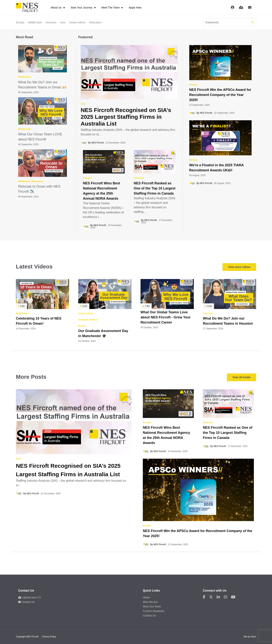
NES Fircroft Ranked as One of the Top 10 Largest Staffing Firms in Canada (155, 188)
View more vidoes (239, 267)
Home (146, 597)
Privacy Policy (49, 637)
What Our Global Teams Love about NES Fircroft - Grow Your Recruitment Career (166, 317)
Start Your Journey (82, 8)
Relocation (95, 22)
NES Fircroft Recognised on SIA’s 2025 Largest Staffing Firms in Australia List (126, 117)
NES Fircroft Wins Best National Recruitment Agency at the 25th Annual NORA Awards (102, 191)
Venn (254, 637)
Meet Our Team (152, 606)
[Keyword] (226, 22)
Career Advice (77, 22)
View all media (241, 377)
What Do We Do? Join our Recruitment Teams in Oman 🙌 (42, 85)
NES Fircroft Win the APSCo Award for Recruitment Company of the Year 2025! (220, 95)
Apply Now (135, 8)
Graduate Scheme (88, 320)
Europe (20, 22)
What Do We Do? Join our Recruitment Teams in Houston (228, 321)
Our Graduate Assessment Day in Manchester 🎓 (103, 333)
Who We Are (150, 602)
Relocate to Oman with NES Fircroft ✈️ (39, 189)
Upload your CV (30, 597)
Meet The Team (111, 8)
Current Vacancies (154, 611)
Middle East (35, 22)
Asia (63, 22)
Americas (51, 22)
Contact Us (26, 602)
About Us (56, 8)
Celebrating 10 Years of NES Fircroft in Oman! (39, 321)
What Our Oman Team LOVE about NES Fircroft (40, 137)
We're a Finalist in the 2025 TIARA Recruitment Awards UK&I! (216, 168)
